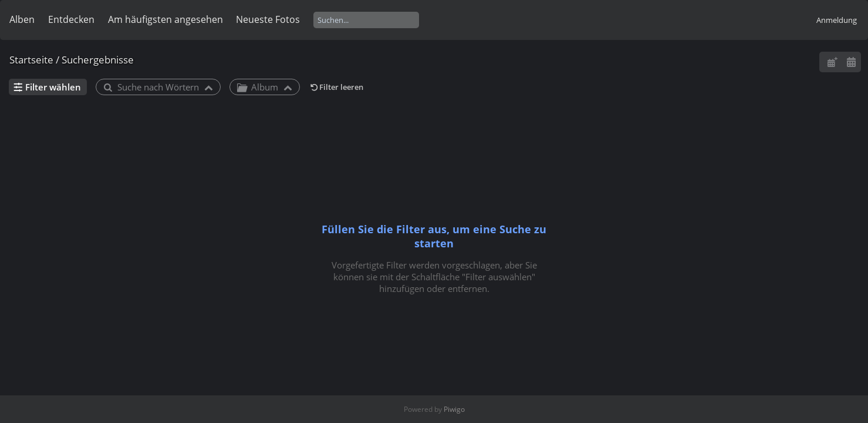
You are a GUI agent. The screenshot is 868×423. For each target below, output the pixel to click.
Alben (22, 19)
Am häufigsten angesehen (166, 19)
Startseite (31, 60)
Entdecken (71, 19)
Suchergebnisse (98, 60)
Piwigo (454, 409)
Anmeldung (837, 20)
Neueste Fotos (268, 19)
